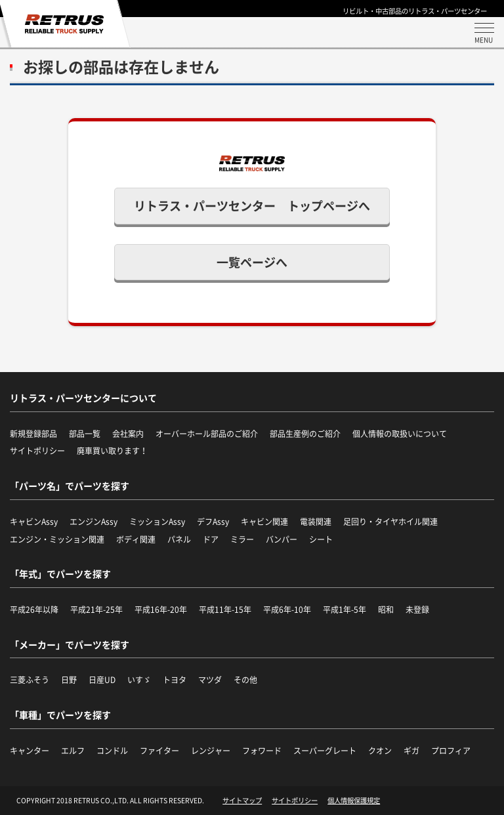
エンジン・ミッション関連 (57, 539)
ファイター (159, 751)
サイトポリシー (295, 801)
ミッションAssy (157, 522)
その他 (245, 680)
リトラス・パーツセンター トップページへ (252, 206)
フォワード (262, 751)
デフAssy (213, 522)
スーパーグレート (325, 751)
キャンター (30, 751)
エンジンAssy (94, 522)
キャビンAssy (34, 522)
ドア (211, 539)
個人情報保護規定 (354, 801)
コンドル (112, 751)
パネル (179, 539)
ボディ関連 (136, 539)
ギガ (411, 751)
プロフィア (451, 751)
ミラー (242, 539)
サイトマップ (242, 801)
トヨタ (175, 680)
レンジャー (211, 751)
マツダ (210, 680)
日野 (69, 680)
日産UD (102, 680)
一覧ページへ (252, 262)
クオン (380, 751)
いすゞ (139, 680)
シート (321, 539)
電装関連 (316, 522)
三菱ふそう (30, 680)
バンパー (282, 539)
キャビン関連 (264, 522)
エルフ (73, 751)
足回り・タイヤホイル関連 (390, 522)
